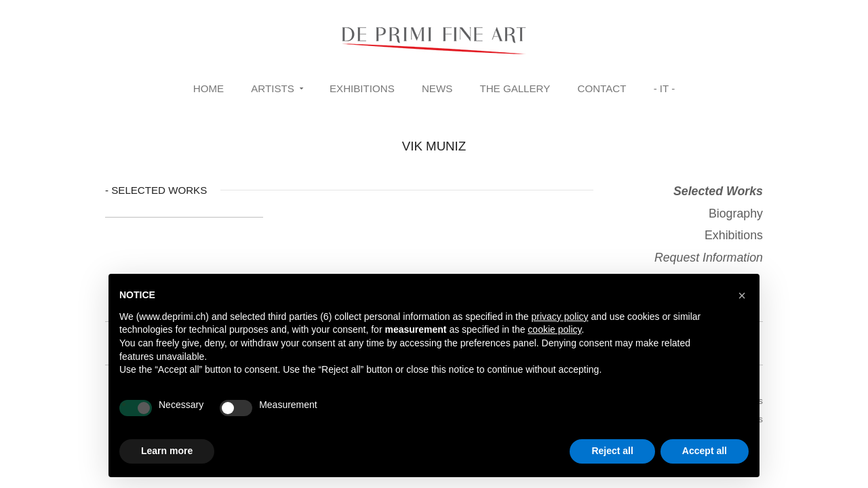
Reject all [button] (612, 451)
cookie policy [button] (554, 329)
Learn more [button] (167, 451)
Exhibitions (362, 88)
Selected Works (718, 191)
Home (209, 88)
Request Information (709, 258)
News (437, 88)
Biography (736, 213)
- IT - (665, 88)
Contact (602, 88)
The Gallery (515, 88)
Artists (273, 88)
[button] (742, 296)
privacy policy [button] (559, 317)
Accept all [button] (705, 451)
